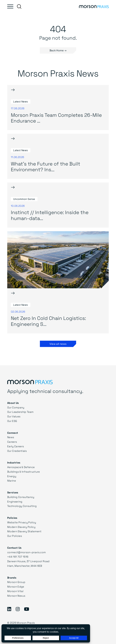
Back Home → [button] (58, 50)
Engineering (15, 502)
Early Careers (16, 446)
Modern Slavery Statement (24, 531)
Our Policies (15, 536)
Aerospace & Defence (21, 467)
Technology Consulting (22, 506)
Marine (12, 481)
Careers (12, 442)
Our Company (16, 407)
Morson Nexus (16, 596)
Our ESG (12, 421)
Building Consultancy (21, 497)
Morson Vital (15, 591)
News (11, 437)
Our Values (14, 416)
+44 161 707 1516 (18, 557)
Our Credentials (17, 451)
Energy (12, 476)
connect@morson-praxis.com (27, 552)
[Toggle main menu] (10, 6)
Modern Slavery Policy (21, 527)
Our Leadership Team (20, 412)
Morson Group (16, 582)
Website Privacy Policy (22, 522)
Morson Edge (16, 587)
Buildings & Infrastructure (24, 472)
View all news (58, 344)
